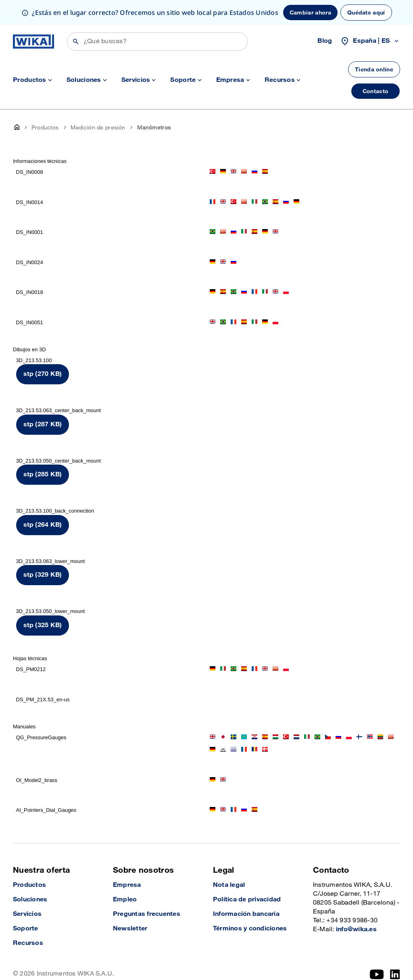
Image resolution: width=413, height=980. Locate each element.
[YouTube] (377, 949)
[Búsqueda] (157, 17)
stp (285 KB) (43, 449)
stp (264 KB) (43, 500)
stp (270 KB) (43, 349)
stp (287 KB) (43, 399)
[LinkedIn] (395, 949)
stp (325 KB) (43, 600)
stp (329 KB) (43, 550)
